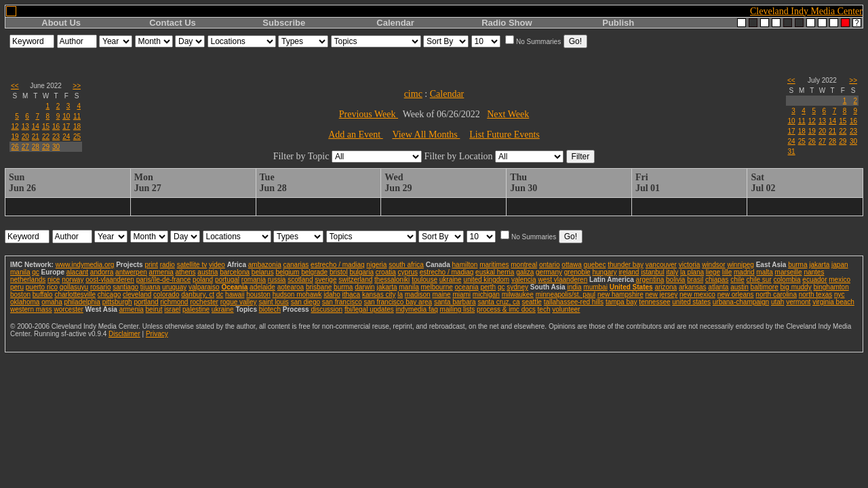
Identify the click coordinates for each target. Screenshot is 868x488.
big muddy (796, 287)
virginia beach (833, 302)
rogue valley (239, 302)
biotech (270, 309)
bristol (339, 272)
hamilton (465, 265)
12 (15, 126)
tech (544, 309)
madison (418, 294)
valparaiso (204, 287)
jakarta (819, 265)
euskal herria (495, 272)
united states (691, 302)
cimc (413, 94)
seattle (531, 302)
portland (146, 302)
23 (56, 137)
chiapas (717, 280)
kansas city (379, 294)
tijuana (150, 287)
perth (488, 287)
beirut (154, 309)
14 (36, 126)
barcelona (235, 272)
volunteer (566, 309)
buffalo (43, 294)
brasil (695, 280)
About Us (61, 23)
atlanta (718, 287)
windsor (713, 265)
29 (46, 147)
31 (792, 151)
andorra (102, 272)
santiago (125, 287)
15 (46, 126)
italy (672, 272)
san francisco (342, 302)
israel (172, 309)
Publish (618, 23)
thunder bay (626, 265)
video (217, 265)
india (574, 287)
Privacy (157, 334)
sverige (325, 280)
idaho (332, 294)
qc (36, 272)
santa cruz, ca (498, 302)
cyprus (408, 272)
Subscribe (284, 23)
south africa (406, 265)
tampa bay (622, 302)
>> (77, 86)
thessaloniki (392, 280)
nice (54, 280)
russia (277, 280)
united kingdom (486, 280)
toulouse (425, 280)
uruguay (174, 287)
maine (441, 294)
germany (549, 272)
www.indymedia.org (85, 265)
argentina (650, 280)
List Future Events (504, 135)
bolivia (675, 280)
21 (36, 137)
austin (739, 287)
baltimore (765, 287)
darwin (364, 287)
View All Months (426, 135)
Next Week (508, 114)
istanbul (652, 272)
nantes (814, 272)
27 (25, 147)
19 (15, 137)
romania (254, 280)
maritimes (494, 265)
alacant (77, 272)
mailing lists (458, 309)
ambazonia (265, 265)
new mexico (697, 294)
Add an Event (355, 135)
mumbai (595, 287)
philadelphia (82, 302)
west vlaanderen (563, 280)
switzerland (355, 280)
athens (186, 272)
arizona (666, 287)
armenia (161, 272)
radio (167, 265)
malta (764, 272)
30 (56, 147)
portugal (227, 280)
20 (25, 137)
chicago (109, 294)
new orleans (736, 294)
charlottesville (75, 294)
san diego (305, 302)
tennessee (654, 302)
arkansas (693, 287)
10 (66, 116)
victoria (690, 265)
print (151, 265)
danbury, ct (198, 294)
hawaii (235, 294)
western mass (31, 309)
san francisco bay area (398, 302)
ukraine (451, 280)
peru (17, 287)
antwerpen (131, 272)
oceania (467, 287)
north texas (815, 294)
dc (220, 294)
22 (46, 137)
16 (56, 126)
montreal (524, 265)
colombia (787, 280)
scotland (300, 280)
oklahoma (25, 302)
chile (737, 280)
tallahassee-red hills (574, 302)
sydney (517, 287)
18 (77, 126)
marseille (789, 272)
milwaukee (518, 294)
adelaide (262, 287)
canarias (296, 265)
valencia (524, 280)
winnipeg (740, 265)
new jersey (661, 294)
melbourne (437, 287)
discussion (327, 309)
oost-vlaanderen (110, 280)
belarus (263, 272)
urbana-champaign (741, 302)
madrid (744, 272)
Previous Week (369, 114)
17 (66, 126)
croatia (386, 272)
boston (20, 294)
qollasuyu (74, 287)
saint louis (273, 302)
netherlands (28, 280)
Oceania (234, 287)
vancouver (661, 265)
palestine (196, 309)
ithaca (351, 294)
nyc (840, 294)
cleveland (137, 294)
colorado (166, 294)
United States (631, 287)
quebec (595, 265)
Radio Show (507, 23)
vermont (798, 302)
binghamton (831, 287)
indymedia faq (417, 309)
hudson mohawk (297, 294)
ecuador (814, 280)
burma (797, 265)
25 (77, 137)
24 (66, 137)
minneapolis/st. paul (566, 294)
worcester (68, 309)
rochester (204, 302)
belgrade (314, 272)
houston (258, 294)
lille (727, 272)
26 (15, 147)
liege (713, 272)
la (400, 294)
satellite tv (192, 265)
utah (777, 302)
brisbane (319, 287)
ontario (550, 265)
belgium (287, 272)
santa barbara (455, 302)
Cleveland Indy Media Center (806, 11)
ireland (629, 272)
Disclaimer (124, 334)
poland (203, 280)
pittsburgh (117, 302)
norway (73, 280)
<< (15, 86)
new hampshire (620, 294)
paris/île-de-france (164, 280)
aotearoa (291, 287)
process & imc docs (506, 309)
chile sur (759, 280)
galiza (525, 272)
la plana (692, 272)
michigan (486, 294)
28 (36, 147)
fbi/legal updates (369, 309)
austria (208, 272)
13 (25, 126)
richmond (174, 302)
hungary (604, 272)
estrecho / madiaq (338, 265)
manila (20, 272)
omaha (52, 302)
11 (77, 116)
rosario (101, 287)
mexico (840, 280)
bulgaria (361, 272)
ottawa (571, 265)
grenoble (577, 272)
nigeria (376, 265)
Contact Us (173, 23)
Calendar (395, 23)
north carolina (776, 294)
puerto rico (42, 287)
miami (461, 294)
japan (840, 265)
